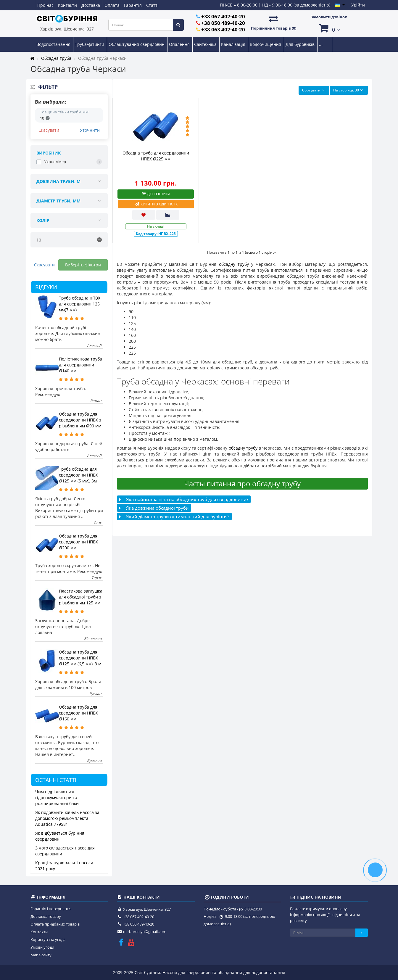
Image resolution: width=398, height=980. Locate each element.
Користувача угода (48, 939)
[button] (329, 28)
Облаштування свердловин (137, 44)
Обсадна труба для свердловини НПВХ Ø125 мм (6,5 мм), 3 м (80, 658)
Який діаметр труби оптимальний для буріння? (174, 516)
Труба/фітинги (90, 44)
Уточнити (90, 130)
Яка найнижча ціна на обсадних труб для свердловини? (184, 499)
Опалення (180, 44)
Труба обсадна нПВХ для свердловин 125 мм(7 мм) (80, 304)
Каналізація (234, 44)
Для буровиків (301, 44)
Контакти (67, 5)
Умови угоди (42, 947)
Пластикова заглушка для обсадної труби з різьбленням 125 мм (81, 597)
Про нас (45, 5)
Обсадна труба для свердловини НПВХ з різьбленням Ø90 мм (80, 420)
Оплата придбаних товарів (55, 924)
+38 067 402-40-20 (223, 16)
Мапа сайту (41, 955)
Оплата (112, 5)
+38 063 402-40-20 (223, 29)
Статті (152, 5)
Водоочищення (266, 44)
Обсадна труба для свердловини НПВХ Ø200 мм (78, 542)
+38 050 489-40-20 (223, 23)
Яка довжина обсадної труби (154, 508)
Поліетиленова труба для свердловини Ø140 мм (80, 365)
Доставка (91, 5)
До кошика (156, 194)
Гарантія (133, 5)
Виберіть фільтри (83, 265)
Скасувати (49, 130)
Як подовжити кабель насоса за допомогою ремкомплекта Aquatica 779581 (67, 818)
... (321, 44)
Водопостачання (54, 44)
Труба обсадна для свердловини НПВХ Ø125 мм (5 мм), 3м (78, 475)
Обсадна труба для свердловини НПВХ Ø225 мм (156, 156)
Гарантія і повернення (51, 909)
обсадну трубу (234, 264)
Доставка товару (46, 916)
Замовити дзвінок (329, 17)
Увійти (358, 5)
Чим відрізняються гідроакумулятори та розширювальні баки (57, 798)
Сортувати (314, 90)
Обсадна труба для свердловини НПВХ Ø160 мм (78, 713)
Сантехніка (206, 44)
